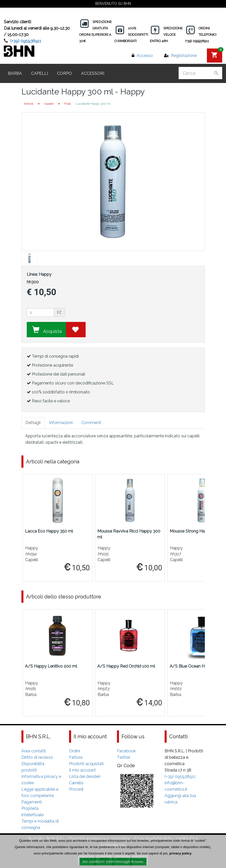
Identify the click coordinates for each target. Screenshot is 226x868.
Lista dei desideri (85, 776)
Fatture (76, 757)
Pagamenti (32, 802)
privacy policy (181, 854)
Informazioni (61, 423)
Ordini (75, 751)
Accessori (93, 73)
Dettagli (33, 423)
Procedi (76, 789)
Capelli (39, 73)
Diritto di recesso (37, 757)
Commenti (91, 423)
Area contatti (34, 751)
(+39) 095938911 (26, 41)
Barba (15, 73)
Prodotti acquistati (86, 764)
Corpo (64, 73)
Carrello (76, 783)
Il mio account (82, 770)
